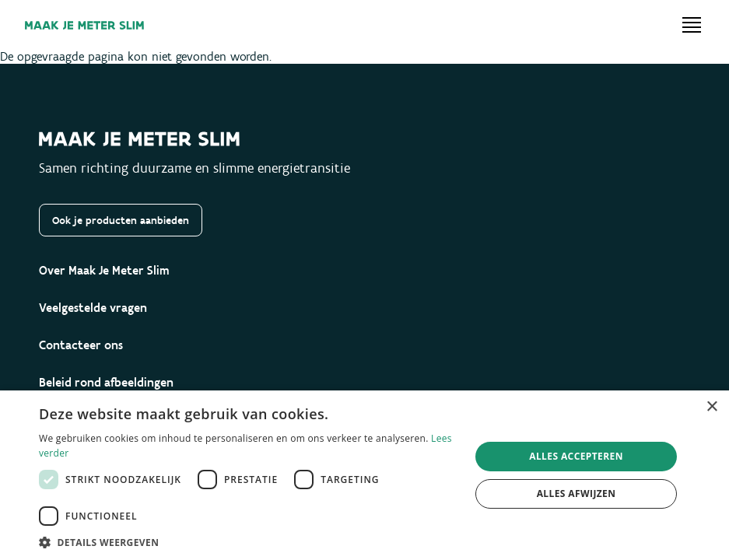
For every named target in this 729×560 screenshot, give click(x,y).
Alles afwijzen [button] (577, 493)
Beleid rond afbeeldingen (106, 382)
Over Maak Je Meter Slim (104, 270)
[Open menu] (692, 25)
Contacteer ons (81, 345)
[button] (248, 541)
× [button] (711, 407)
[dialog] (364, 475)
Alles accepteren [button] (576, 456)
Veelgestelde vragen (93, 308)
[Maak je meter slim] (84, 25)
